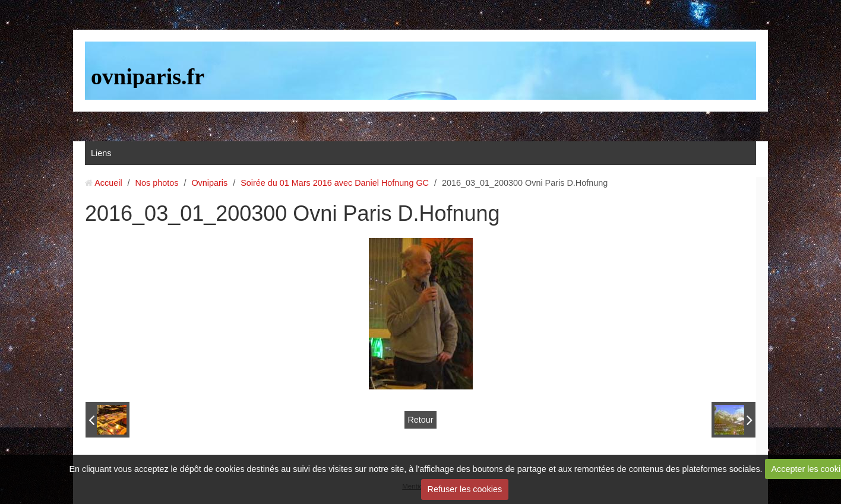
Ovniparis (209, 183)
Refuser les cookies (465, 489)
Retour (420, 420)
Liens (101, 153)
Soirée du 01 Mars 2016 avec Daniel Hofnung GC (335, 183)
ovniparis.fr (148, 77)
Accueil (108, 183)
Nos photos (157, 183)
